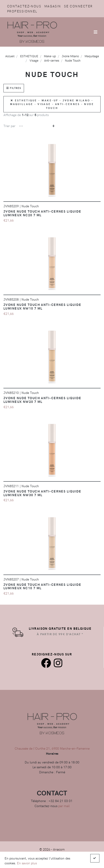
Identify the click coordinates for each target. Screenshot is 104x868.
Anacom (59, 849)
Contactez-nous (24, 6)
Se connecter (78, 6)
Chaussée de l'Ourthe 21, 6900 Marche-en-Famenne (52, 748)
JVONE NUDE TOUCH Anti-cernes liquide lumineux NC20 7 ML (42, 213)
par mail (64, 806)
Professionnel (22, 11)
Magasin (53, 6)
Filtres (14, 88)
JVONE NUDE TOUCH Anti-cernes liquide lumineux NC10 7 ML (42, 586)
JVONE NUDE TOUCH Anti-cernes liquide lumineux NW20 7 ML (42, 400)
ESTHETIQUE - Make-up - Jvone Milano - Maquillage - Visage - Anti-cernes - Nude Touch (52, 104)
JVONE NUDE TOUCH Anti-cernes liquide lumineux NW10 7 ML (42, 306)
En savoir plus (27, 863)
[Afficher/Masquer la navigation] (96, 32)
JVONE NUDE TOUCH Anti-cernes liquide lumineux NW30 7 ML (42, 493)
